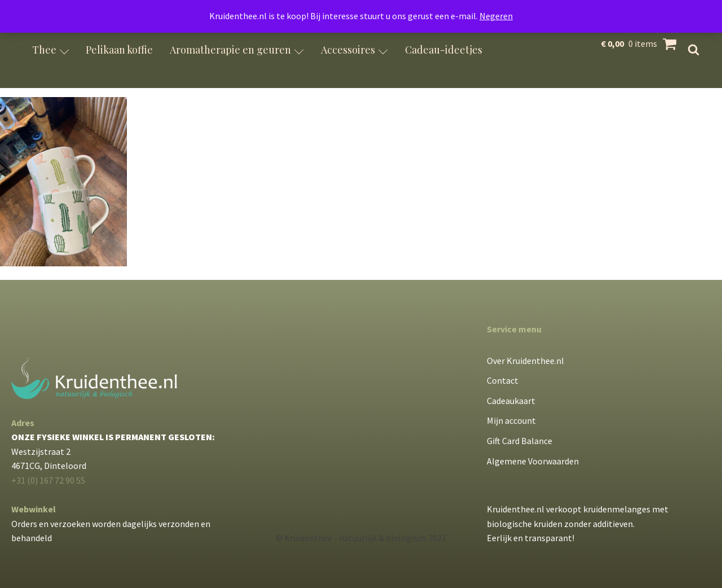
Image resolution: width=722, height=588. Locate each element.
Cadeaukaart (511, 401)
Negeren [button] (496, 16)
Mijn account (511, 420)
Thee (51, 50)
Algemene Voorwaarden (533, 461)
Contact (503, 380)
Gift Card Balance (520, 441)
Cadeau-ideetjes (444, 50)
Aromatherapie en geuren (237, 50)
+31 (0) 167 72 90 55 (48, 480)
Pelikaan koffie (119, 50)
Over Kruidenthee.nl (525, 361)
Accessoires (355, 50)
